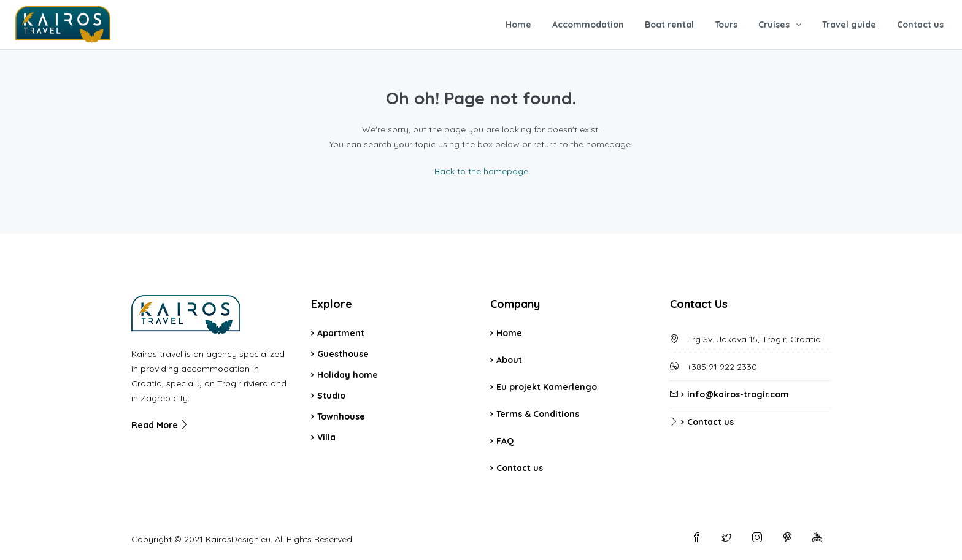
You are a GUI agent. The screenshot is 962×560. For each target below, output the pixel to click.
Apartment (341, 333)
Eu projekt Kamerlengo (547, 387)
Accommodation (588, 25)
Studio (331, 396)
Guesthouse (343, 354)
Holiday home (348, 375)
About (509, 360)
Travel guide (849, 25)
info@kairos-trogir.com (738, 394)
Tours (726, 25)
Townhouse (341, 416)
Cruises (774, 25)
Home (518, 25)
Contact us (920, 25)
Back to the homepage (481, 171)
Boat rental (669, 25)
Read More (160, 425)
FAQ (505, 441)
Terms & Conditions (538, 414)
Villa (326, 437)
